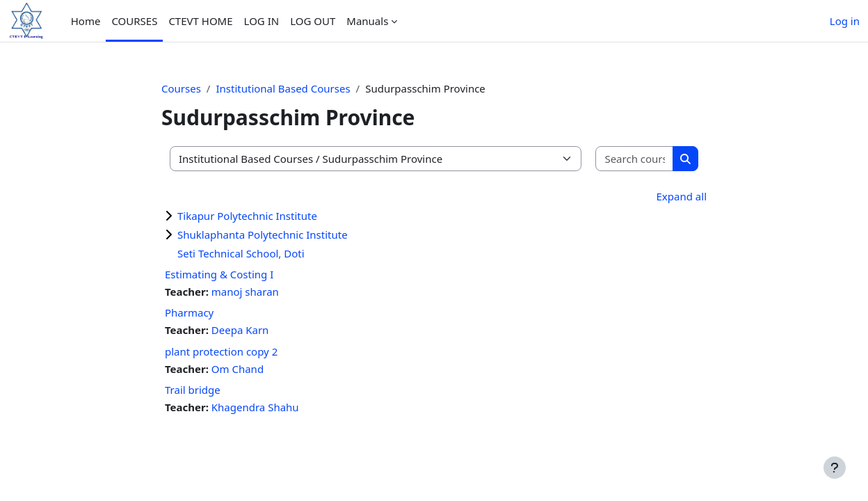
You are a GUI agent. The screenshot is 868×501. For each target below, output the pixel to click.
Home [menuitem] (86, 21)
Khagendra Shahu (255, 407)
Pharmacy (189, 312)
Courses (181, 88)
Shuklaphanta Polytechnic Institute (263, 234)
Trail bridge (193, 390)
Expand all (682, 196)
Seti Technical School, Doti (241, 253)
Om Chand (238, 369)
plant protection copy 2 (221, 351)
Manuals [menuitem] (367, 21)
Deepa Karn (240, 330)
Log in (845, 21)
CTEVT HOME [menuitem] (200, 21)
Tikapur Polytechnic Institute (247, 216)
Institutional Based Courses (283, 88)
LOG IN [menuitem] (262, 21)
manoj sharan (245, 292)
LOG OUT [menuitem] (313, 21)
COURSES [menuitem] (134, 21)
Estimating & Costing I (219, 274)
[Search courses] (635, 159)
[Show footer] (835, 468)
